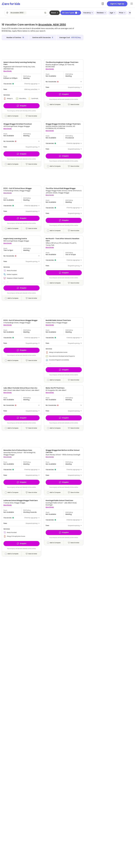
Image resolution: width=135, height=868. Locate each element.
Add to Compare (13, 116)
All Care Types (71, 13)
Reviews (101, 13)
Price (122, 13)
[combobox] (27, 13)
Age (112, 13)
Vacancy (88, 13)
